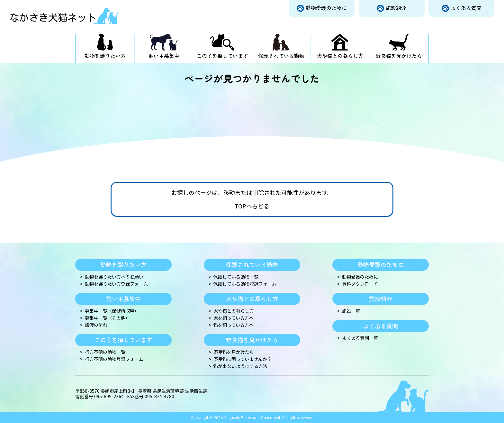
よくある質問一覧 (360, 338)
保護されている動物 (281, 56)
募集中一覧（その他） (107, 318)
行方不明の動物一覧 (105, 352)
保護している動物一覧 (236, 277)
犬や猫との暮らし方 (340, 56)
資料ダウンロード (360, 284)
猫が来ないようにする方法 (240, 366)
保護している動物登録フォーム (245, 284)
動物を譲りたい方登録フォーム (116, 284)
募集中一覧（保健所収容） (112, 311)
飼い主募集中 (164, 56)
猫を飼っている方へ (234, 325)
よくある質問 (466, 8)
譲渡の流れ (96, 325)
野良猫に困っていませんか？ (243, 359)
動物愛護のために (326, 8)
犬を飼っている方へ (234, 318)
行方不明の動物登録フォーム (114, 359)
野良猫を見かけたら (399, 56)
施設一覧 (351, 311)
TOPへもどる (252, 206)
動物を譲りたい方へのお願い (114, 277)
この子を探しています (222, 56)
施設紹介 (396, 8)
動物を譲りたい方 (105, 56)
